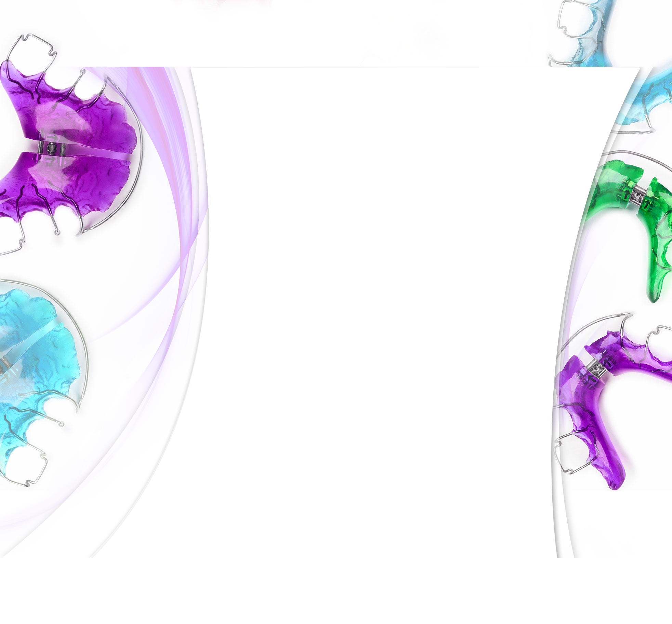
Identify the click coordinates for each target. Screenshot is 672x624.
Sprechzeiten (361, 615)
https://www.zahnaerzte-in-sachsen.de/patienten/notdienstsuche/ (432, 539)
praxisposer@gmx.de (243, 581)
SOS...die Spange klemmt (243, 277)
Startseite (306, 615)
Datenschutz (425, 615)
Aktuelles (226, 128)
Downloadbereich (235, 307)
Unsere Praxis (231, 113)
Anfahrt (224, 291)
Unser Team (229, 143)
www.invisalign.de (429, 198)
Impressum (393, 615)
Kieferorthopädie (234, 158)
